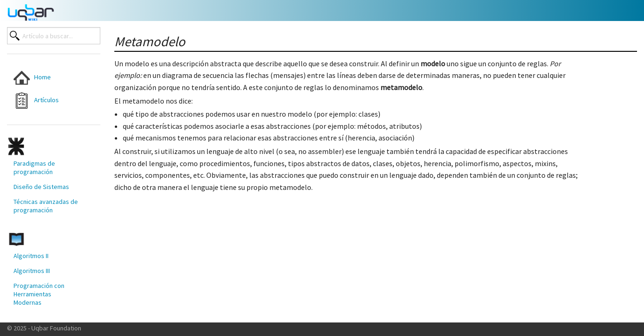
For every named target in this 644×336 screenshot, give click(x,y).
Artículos (36, 101)
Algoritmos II (31, 256)
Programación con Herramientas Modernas (39, 294)
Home (32, 78)
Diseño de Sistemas (41, 187)
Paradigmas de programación (34, 168)
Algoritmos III (32, 271)
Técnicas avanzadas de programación (46, 206)
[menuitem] (46, 78)
